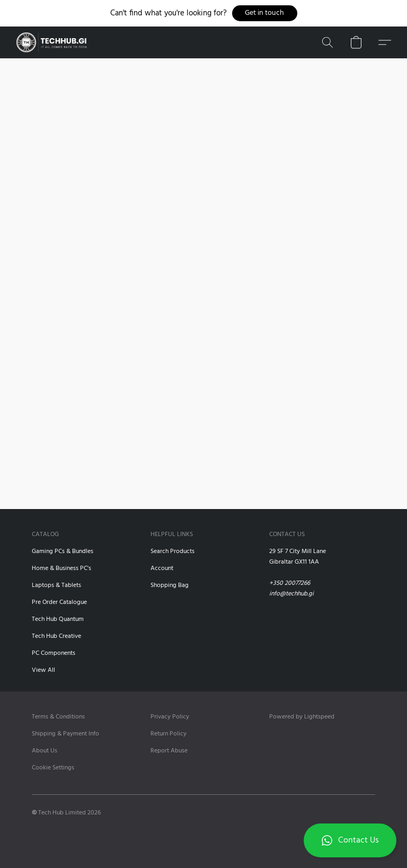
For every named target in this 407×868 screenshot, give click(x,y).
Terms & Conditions (58, 717)
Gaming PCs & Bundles (63, 551)
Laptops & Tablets (56, 585)
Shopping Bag (170, 585)
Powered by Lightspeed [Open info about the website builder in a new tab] (302, 717)
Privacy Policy (170, 717)
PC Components (54, 653)
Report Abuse (169, 751)
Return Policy (169, 734)
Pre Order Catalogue (59, 602)
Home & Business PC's (61, 568)
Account (162, 568)
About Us (45, 751)
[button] (265, 13)
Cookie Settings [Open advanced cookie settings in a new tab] (53, 768)
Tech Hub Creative (56, 636)
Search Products (172, 551)
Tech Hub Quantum (58, 619)
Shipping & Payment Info (65, 734)
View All (43, 670)
